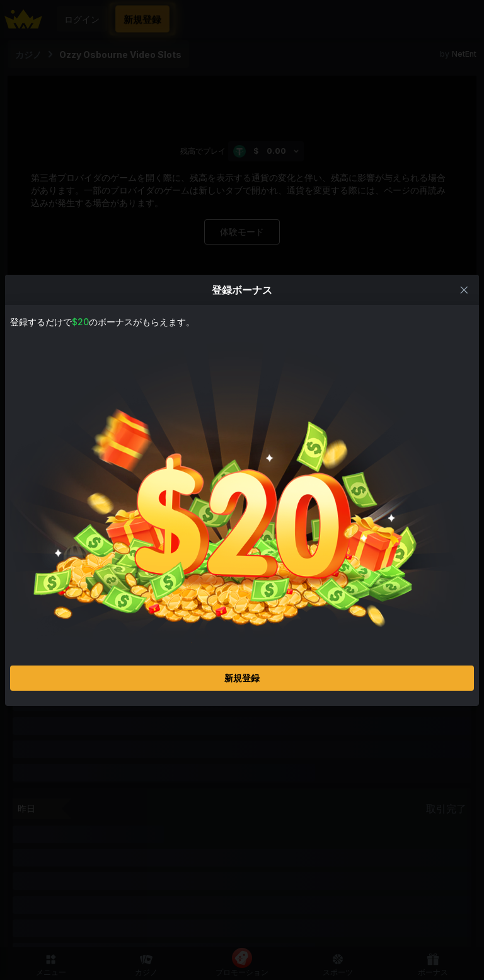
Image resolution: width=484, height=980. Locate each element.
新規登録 (242, 678)
